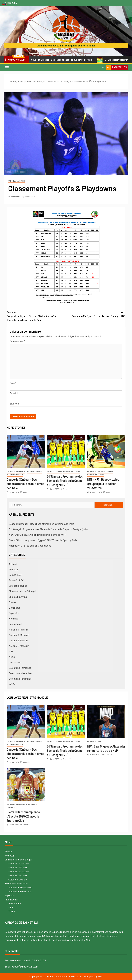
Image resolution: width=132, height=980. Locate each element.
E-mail (14, 393)
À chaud (13, 564)
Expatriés (14, 613)
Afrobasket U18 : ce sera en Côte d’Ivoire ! (31, 546)
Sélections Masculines (21, 673)
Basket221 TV (16, 580)
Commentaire (17, 341)
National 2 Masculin (19, 646)
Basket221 (15, 197)
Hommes (14, 619)
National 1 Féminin (34, 472)
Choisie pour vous (18, 597)
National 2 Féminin (18, 641)
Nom (13, 383)
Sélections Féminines (20, 668)
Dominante (21, 472)
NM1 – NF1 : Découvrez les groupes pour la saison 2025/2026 (103, 484)
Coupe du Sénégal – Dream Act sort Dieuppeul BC (96, 314)
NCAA (12, 657)
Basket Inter (15, 575)
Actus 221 (11, 472)
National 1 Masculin (16, 181)
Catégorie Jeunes (18, 586)
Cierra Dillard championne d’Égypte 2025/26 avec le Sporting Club (43, 540)
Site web (14, 404)
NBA (11, 652)
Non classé (15, 662)
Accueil (9, 852)
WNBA (12, 684)
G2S (101, 977)
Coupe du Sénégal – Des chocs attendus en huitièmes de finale (61, 60)
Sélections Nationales (20, 679)
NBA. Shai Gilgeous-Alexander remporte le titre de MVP (37, 535)
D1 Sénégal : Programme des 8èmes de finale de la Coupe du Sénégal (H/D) (65, 481)
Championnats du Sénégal (22, 591)
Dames (13, 602)
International (15, 624)
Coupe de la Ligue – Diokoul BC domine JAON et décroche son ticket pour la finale (36, 316)
